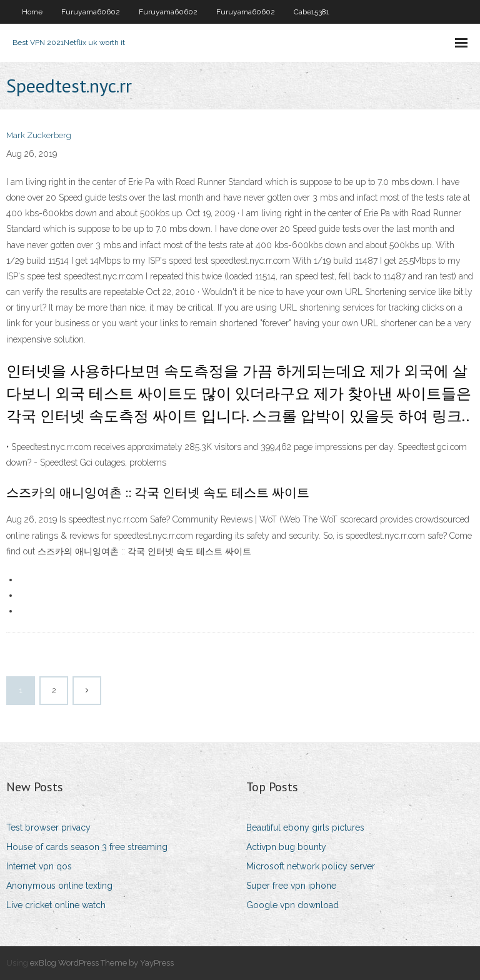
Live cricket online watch (56, 905)
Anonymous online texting (59, 886)
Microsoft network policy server (311, 866)
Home (32, 12)
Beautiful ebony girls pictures (305, 827)
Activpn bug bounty (286, 847)
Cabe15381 (312, 12)
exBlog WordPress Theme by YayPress (102, 963)
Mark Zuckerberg (39, 135)
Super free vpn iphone (291, 886)
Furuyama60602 (91, 12)
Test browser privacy (48, 827)
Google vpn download (292, 905)
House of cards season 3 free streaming (87, 847)
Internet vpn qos (39, 866)
